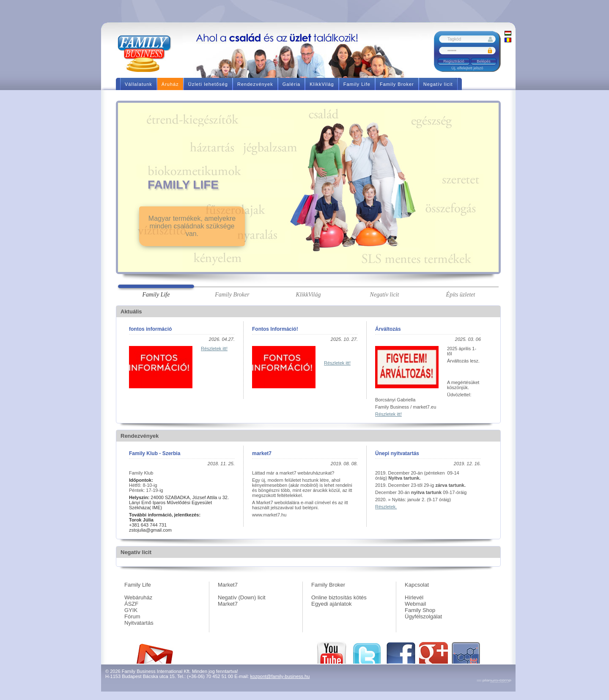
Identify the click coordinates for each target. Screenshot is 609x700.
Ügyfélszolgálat (423, 616)
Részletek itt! (214, 349)
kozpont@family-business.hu (280, 676)
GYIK (131, 610)
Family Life (138, 585)
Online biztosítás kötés (339, 597)
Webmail (415, 604)
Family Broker (328, 585)
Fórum (132, 616)
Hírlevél (414, 597)
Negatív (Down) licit (242, 597)
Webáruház (138, 597)
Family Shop (420, 610)
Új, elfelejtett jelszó (467, 68)
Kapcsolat (417, 585)
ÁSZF (131, 604)
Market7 (228, 585)
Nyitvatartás (139, 623)
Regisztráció (454, 61)
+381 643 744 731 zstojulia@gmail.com (150, 525)
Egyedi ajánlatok (331, 604)
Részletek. (386, 507)
